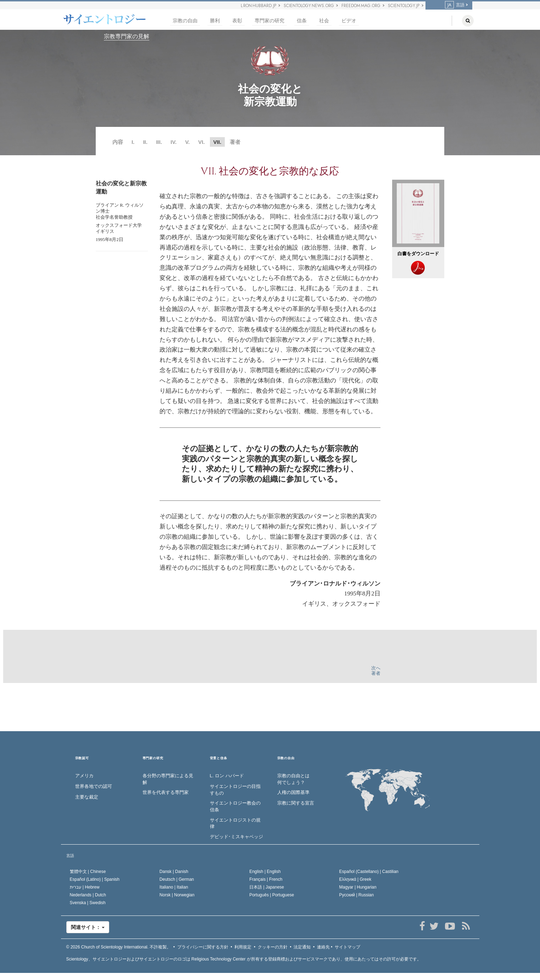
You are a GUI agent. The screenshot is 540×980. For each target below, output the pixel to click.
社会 (324, 21)
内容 (118, 142)
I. (133, 142)
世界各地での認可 (94, 786)
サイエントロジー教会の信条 (235, 806)
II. (145, 142)
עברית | (85, 887)
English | (265, 872)
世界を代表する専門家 (166, 792)
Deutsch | (177, 879)
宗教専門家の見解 (127, 36)
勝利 (215, 21)
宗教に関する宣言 (296, 803)
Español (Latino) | (95, 879)
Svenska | (88, 903)
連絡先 (323, 947)
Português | (272, 895)
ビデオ (349, 21)
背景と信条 (219, 758)
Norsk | (177, 895)
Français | (266, 879)
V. (187, 142)
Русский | (357, 895)
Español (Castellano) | (369, 872)
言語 (455, 5)
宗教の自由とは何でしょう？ (293, 779)
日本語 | (267, 887)
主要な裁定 (87, 797)
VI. (202, 142)
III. (159, 142)
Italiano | (174, 887)
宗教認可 (82, 758)
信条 (302, 21)
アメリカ (84, 776)
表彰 (237, 21)
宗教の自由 (185, 21)
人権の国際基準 (293, 792)
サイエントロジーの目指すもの (235, 790)
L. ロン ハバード (227, 776)
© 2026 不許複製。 (119, 947)
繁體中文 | (88, 872)
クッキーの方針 (273, 947)
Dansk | (174, 872)
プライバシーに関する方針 (203, 947)
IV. (174, 142)
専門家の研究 (269, 21)
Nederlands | (88, 895)
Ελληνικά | (355, 879)
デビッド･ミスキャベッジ (236, 837)
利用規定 (243, 947)
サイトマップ (347, 947)
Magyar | (358, 887)
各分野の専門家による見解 (168, 779)
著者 (235, 142)
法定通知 (302, 947)
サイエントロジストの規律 (235, 823)
